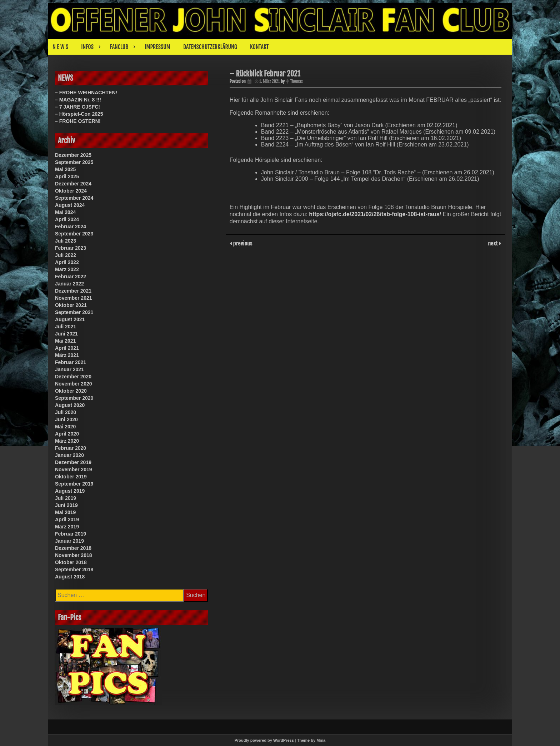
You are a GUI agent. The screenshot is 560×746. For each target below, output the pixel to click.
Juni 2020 (66, 419)
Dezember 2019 (73, 462)
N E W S (60, 47)
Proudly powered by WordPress (264, 740)
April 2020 (67, 434)
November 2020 (74, 384)
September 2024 (74, 198)
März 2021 (67, 355)
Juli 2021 (66, 327)
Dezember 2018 (73, 548)
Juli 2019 (66, 498)
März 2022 (67, 269)
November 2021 (74, 298)
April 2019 (67, 519)
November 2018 (74, 555)
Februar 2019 (71, 534)
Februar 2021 (71, 362)
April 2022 (67, 262)
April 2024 (67, 219)
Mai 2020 (65, 427)
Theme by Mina (311, 740)
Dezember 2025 (73, 155)
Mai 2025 (65, 169)
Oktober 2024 (71, 191)
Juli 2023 (66, 241)
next (494, 243)
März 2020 (67, 441)
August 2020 (70, 405)
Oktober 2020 (71, 391)
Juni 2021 (66, 334)
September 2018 (74, 570)
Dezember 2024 (73, 184)
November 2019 (74, 469)
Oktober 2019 (71, 477)
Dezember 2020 (73, 377)
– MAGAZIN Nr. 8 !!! (78, 100)
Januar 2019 (69, 541)
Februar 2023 (71, 248)
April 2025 (67, 176)
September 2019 (74, 484)
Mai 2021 (65, 341)
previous (242, 243)
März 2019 (67, 527)
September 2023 (74, 234)
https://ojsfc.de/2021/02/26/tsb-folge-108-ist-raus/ (375, 214)
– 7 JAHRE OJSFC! (77, 107)
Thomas (296, 81)
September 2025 (74, 162)
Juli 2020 (66, 412)
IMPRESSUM (157, 47)
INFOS (87, 47)
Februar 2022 (71, 277)
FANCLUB (119, 47)
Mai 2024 (65, 212)
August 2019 (70, 491)
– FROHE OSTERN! (78, 121)
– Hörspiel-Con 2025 (79, 114)
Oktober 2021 (71, 305)
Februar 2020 (71, 448)
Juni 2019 (66, 505)
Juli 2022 (66, 255)
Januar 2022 (69, 284)
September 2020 (74, 398)
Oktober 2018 (71, 562)
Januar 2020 (69, 455)
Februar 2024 (71, 227)
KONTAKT (259, 47)
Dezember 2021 (73, 291)
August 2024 (70, 205)
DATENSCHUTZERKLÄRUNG (210, 47)
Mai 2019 (65, 512)
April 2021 (67, 348)
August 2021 (70, 319)
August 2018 (70, 577)
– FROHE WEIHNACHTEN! (86, 93)
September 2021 (74, 312)
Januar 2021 (69, 369)
